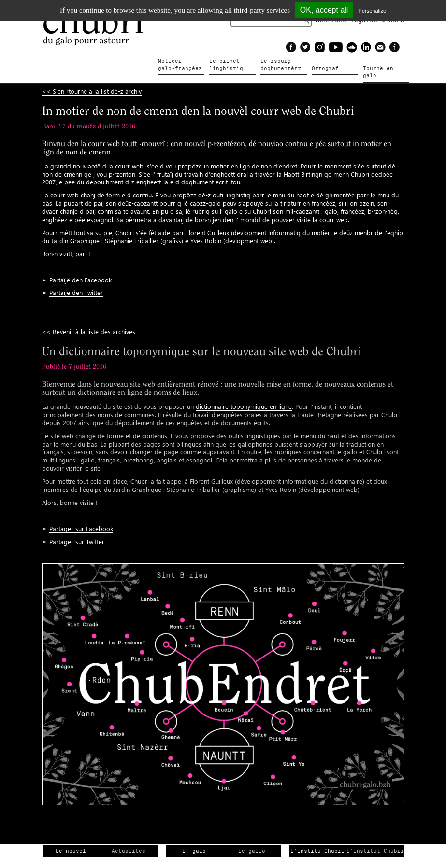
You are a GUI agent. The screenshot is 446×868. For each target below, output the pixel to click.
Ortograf (325, 68)
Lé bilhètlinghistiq (226, 65)
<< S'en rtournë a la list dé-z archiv (92, 91)
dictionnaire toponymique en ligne (244, 406)
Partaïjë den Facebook (80, 280)
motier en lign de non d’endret (254, 166)
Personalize (372, 11)
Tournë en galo (378, 72)
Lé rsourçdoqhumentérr (281, 65)
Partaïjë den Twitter (76, 292)
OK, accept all (324, 10)
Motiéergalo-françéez (180, 65)
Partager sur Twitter (77, 541)
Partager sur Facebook (81, 528)
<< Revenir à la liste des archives (89, 331)
